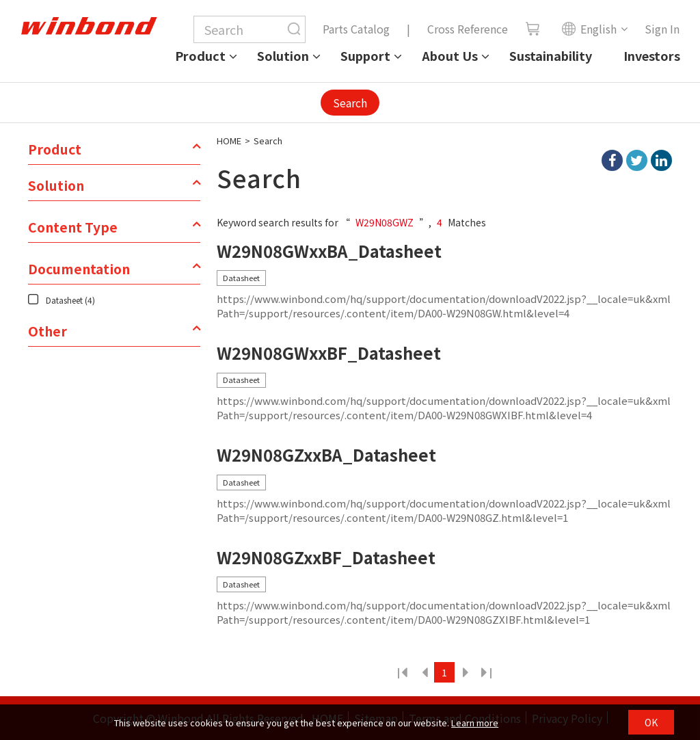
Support (365, 55)
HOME (229, 141)
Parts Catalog (356, 29)
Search (350, 103)
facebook (612, 160)
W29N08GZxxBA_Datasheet (326, 455)
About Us (450, 55)
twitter (637, 160)
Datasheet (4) (70, 300)
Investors (652, 55)
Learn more (475, 723)
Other (48, 331)
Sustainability (551, 55)
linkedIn (661, 160)
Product (200, 55)
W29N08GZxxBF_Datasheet (326, 558)
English (589, 29)
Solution (283, 55)
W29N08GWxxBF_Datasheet (329, 353)
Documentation (79, 269)
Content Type (73, 227)
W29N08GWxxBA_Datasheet (329, 251)
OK (651, 722)
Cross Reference (468, 29)
